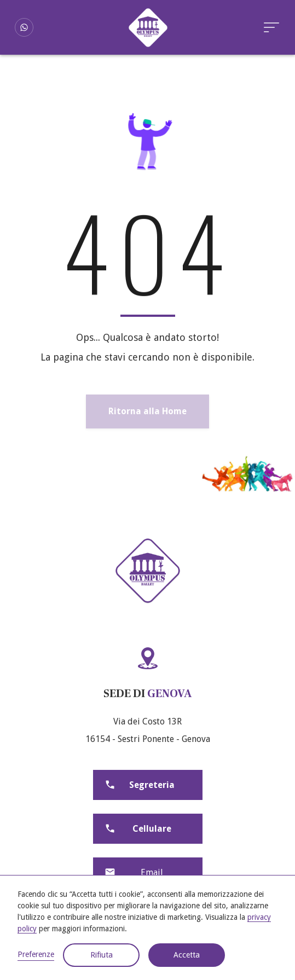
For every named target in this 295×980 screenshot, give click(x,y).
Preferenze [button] (36, 954)
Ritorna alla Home (147, 411)
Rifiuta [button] (102, 955)
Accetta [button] (187, 955)
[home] (148, 28)
